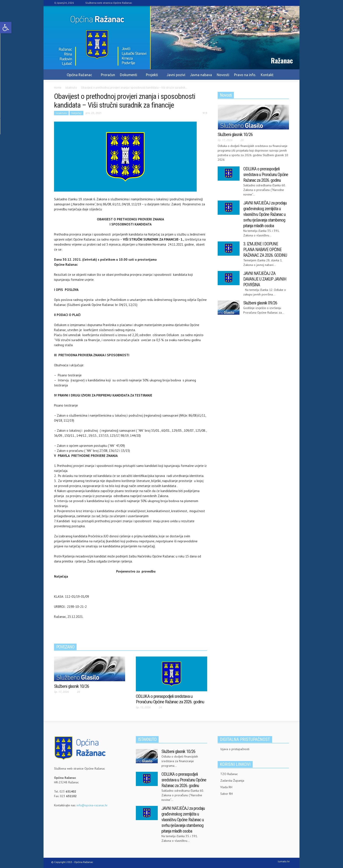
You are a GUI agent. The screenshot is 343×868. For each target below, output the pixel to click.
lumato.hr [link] (284, 861)
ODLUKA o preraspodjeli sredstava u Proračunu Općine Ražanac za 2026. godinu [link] (170, 699)
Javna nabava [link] (201, 75)
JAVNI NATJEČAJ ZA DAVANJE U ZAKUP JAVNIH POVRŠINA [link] (265, 279)
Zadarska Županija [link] (232, 781)
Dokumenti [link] (129, 77)
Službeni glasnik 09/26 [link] (260, 303)
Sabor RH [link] (227, 794)
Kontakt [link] (267, 75)
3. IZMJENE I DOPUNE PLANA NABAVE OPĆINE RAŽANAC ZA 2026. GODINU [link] (265, 250)
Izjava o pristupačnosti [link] (235, 749)
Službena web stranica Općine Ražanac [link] (109, 3)
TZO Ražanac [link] (229, 774)
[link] (6, 28)
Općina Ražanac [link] (80, 77)
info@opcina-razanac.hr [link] (92, 805)
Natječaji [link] (76, 113)
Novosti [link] (223, 75)
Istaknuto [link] (61, 113)
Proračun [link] (108, 75)
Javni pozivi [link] (176, 75)
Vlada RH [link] (226, 787)
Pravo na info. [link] (245, 75)
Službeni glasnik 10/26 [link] (72, 686)
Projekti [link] (153, 77)
